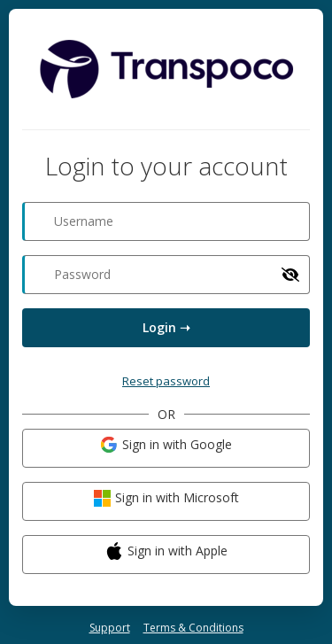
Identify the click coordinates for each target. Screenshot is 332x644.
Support (110, 628)
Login (166, 327)
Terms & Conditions (193, 628)
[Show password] (290, 275)
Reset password (166, 381)
